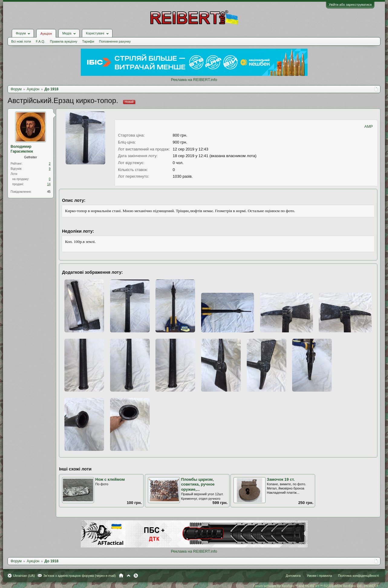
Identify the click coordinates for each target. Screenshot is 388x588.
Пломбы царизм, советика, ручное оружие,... (198, 484)
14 (49, 184)
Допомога (293, 576)
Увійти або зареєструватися (350, 5)
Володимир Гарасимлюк (22, 149)
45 (49, 192)
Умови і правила (319, 576)
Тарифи (88, 41)
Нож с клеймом (110, 479)
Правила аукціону (64, 41)
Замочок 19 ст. (281, 479)
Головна (121, 576)
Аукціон (46, 34)
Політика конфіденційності (359, 576)
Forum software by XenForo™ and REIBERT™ (316, 586)
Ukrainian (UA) (24, 576)
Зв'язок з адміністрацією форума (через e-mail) (80, 576)
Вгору (129, 576)
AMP (369, 126)
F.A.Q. (40, 41)
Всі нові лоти (21, 41)
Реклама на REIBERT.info (194, 80)
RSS (136, 576)
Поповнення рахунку (115, 41)
